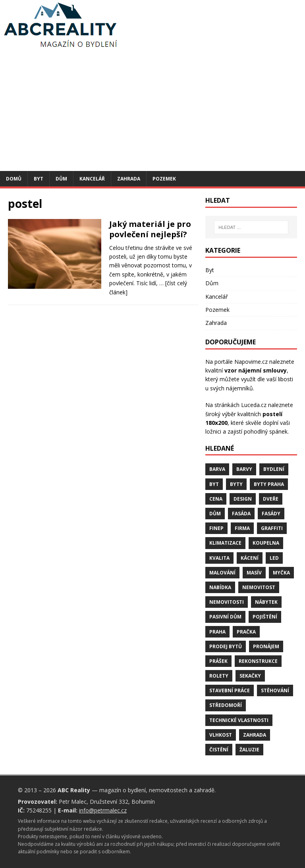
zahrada (255, 735)
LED (274, 558)
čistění (219, 750)
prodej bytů (226, 646)
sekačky (250, 676)
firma (242, 528)
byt (214, 484)
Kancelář (92, 179)
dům (215, 514)
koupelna (266, 543)
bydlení (274, 469)
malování (222, 573)
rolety (219, 676)
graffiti (272, 528)
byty (236, 484)
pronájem (266, 646)
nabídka (220, 587)
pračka (246, 632)
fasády (271, 514)
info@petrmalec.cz (103, 810)
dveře (271, 499)
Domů (14, 179)
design (243, 499)
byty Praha (269, 484)
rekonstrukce (258, 661)
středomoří (226, 705)
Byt (39, 179)
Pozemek (164, 179)
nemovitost (259, 587)
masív (254, 573)
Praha (217, 632)
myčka (281, 573)
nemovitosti (227, 602)
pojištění (265, 617)
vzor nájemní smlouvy (256, 370)
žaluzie (249, 750)
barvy (244, 469)
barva (217, 469)
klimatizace (225, 543)
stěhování (275, 690)
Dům (61, 179)
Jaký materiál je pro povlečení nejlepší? (150, 229)
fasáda (241, 514)
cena (216, 499)
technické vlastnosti (239, 720)
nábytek (266, 602)
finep (216, 528)
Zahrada (129, 179)
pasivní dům (225, 617)
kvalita (219, 558)
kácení (250, 558)
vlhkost (221, 735)
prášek (218, 661)
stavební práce (230, 690)
